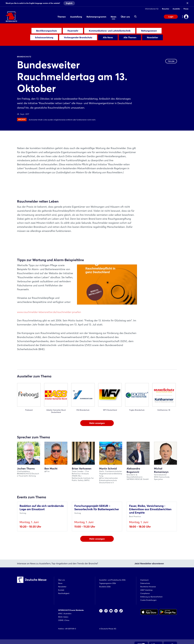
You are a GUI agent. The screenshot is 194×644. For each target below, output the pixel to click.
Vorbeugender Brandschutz (78, 37)
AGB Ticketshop (146, 590)
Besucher (166, 9)
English (69, 3)
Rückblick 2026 (105, 587)
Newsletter (152, 37)
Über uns (61, 580)
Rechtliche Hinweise (148, 587)
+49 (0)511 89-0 (70, 629)
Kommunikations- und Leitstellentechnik (110, 31)
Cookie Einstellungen (148, 600)
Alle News (108, 37)
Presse (186, 9)
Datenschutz (145, 583)
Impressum (145, 580)
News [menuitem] (113, 17)
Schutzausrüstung (44, 37)
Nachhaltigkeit (64, 593)
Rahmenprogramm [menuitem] (96, 17)
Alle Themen (130, 37)
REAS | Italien (63, 617)
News (60, 583)
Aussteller (176, 9)
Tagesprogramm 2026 (108, 583)
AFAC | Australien (65, 614)
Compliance (145, 593)
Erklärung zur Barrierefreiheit (151, 597)
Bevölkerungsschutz (47, 31)
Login (171, 17)
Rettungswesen (149, 31)
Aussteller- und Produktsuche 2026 (112, 580)
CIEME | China (64, 620)
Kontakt (61, 590)
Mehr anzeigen (97, 423)
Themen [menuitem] (62, 17)
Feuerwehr (73, 31)
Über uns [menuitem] (125, 17)
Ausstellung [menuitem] (76, 17)
